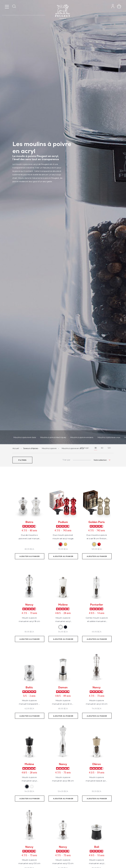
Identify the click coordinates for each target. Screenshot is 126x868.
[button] (22, 460)
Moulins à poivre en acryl (73, 448)
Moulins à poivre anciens (82, 437)
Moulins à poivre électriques (53, 437)
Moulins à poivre (49, 448)
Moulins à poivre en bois (25, 437)
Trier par (66, 460)
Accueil (16, 448)
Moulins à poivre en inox (109, 437)
